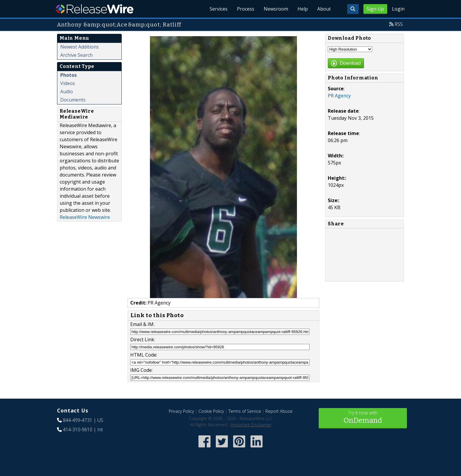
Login (398, 9)
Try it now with (363, 418)
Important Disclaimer (251, 425)
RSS (399, 24)
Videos (68, 83)
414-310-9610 (78, 430)
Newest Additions (80, 47)
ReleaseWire (95, 9)
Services (219, 9)
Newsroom (276, 9)
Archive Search (76, 55)
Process (246, 9)
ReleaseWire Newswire (85, 217)
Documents (73, 100)
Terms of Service (245, 411)
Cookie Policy (211, 411)
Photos (69, 75)
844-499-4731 (78, 420)
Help (303, 9)
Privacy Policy (181, 411)
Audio (67, 91)
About (324, 9)
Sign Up (375, 9)
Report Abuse (279, 411)
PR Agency (339, 96)
